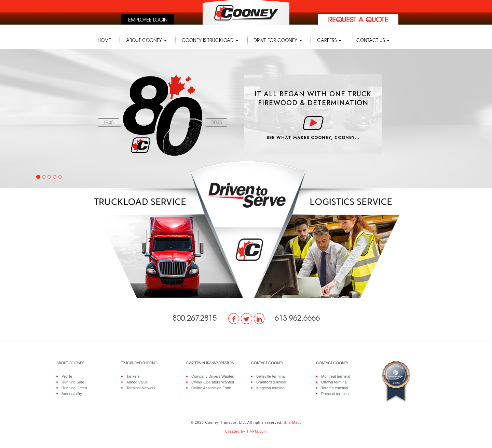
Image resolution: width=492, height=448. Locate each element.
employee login (148, 19)
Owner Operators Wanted (213, 382)
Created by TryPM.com (246, 431)
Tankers (133, 376)
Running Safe (73, 382)
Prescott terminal (335, 394)
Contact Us (373, 40)
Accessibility (72, 394)
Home (104, 40)
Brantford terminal (271, 382)
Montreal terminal (336, 376)
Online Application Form (211, 388)
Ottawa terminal (334, 382)
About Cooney (146, 40)
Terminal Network (141, 388)
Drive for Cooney (278, 40)
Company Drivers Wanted (213, 376)
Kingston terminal (271, 388)
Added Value (137, 382)
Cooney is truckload (210, 40)
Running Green (74, 388)
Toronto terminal (335, 388)
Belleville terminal (271, 376)
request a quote (358, 19)
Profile (67, 376)
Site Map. (292, 423)
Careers (329, 40)
